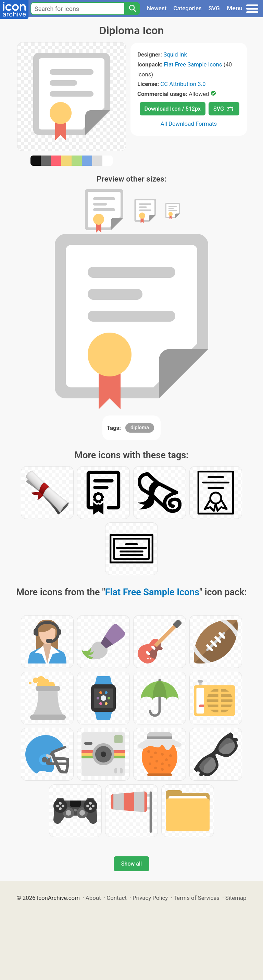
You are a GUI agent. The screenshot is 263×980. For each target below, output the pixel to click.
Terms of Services (197, 898)
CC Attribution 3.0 (183, 84)
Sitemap (236, 898)
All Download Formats (189, 124)
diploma (140, 427)
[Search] (132, 9)
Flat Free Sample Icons (193, 64)
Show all (131, 864)
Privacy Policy (150, 898)
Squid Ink (175, 54)
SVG (214, 8)
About (93, 898)
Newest (157, 8)
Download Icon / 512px (173, 109)
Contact (117, 898)
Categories (187, 8)
